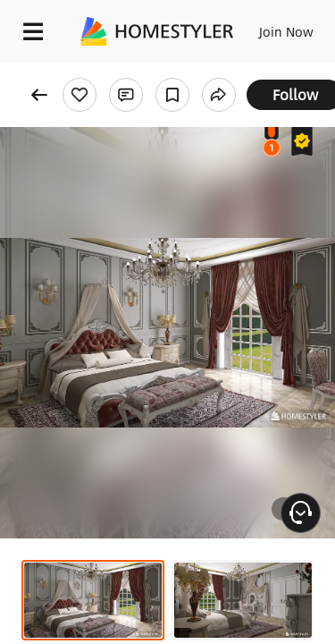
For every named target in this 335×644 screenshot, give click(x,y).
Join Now (286, 31)
